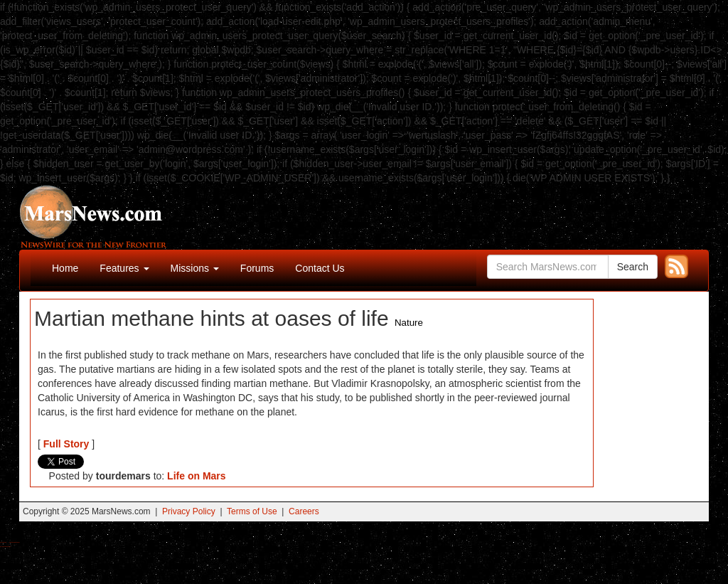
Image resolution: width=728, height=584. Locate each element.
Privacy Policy (189, 511)
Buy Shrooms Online (3, 542)
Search (633, 267)
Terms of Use (252, 511)
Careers (304, 511)
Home (65, 268)
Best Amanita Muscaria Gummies (5, 547)
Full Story (66, 444)
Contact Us (320, 268)
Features (124, 268)
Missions (195, 268)
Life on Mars (196, 476)
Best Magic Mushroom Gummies (15, 542)
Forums (257, 268)
